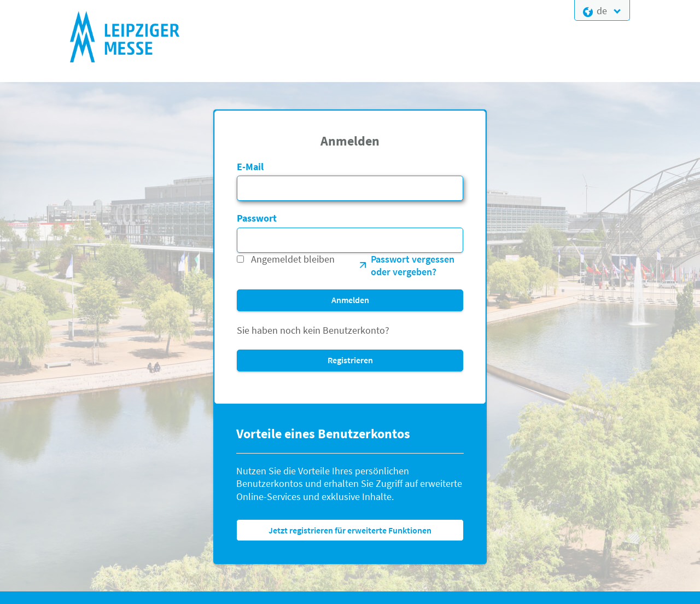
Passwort (257, 218)
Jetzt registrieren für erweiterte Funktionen (350, 530)
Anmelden (350, 300)
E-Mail (250, 167)
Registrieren (350, 360)
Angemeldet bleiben (293, 259)
